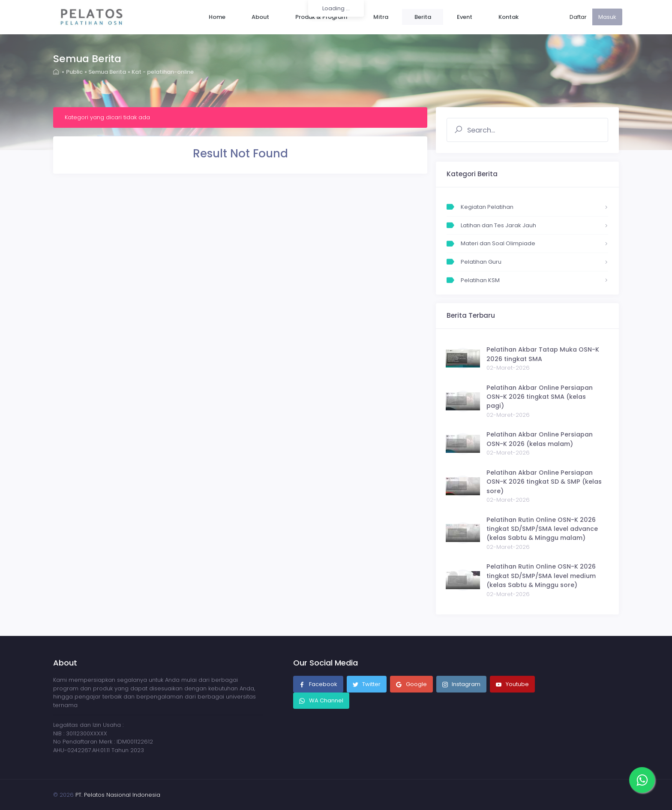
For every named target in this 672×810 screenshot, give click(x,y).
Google (411, 685)
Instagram (462, 685)
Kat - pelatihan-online (163, 72)
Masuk (607, 17)
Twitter (367, 685)
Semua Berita (108, 72)
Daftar (578, 17)
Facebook (318, 685)
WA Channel (325, 700)
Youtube (512, 685)
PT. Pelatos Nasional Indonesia (118, 795)
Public (75, 72)
